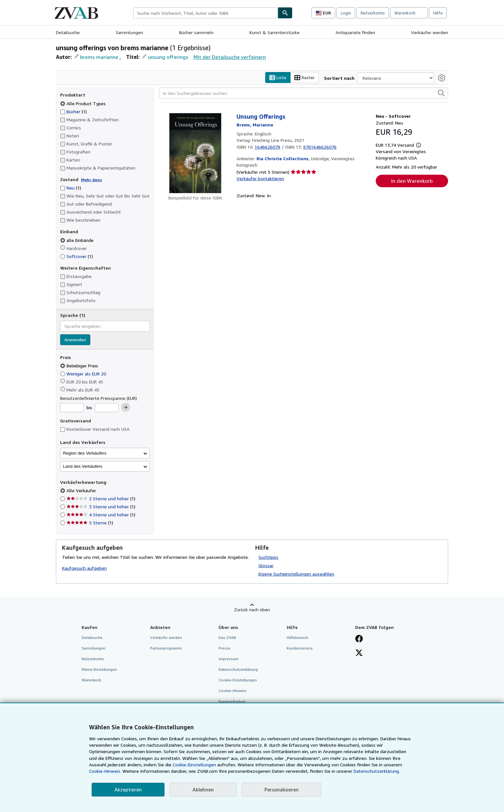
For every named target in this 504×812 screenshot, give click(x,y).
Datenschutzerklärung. (377, 771)
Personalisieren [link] (282, 789)
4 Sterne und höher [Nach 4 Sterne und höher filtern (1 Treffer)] (101, 515)
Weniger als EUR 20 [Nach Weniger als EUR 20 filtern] (84, 374)
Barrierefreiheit (232, 701)
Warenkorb (91, 680)
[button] (441, 93)
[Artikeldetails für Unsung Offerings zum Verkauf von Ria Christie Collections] (195, 153)
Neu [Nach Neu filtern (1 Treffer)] (71, 188)
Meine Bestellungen (99, 670)
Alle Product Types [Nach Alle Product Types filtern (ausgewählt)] (84, 103)
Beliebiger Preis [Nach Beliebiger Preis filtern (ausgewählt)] (80, 366)
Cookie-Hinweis (233, 691)
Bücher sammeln (196, 32)
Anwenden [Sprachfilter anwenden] (75, 340)
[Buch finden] (285, 13)
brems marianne (99, 57)
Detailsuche (68, 32)
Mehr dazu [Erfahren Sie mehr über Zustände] (91, 180)
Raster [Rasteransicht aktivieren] (305, 78)
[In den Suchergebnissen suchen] (304, 93)
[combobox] (205, 13)
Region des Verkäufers (85, 453)
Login (346, 13)
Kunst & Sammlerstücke (274, 32)
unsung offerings (168, 57)
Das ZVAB (227, 637)
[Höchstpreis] (107, 408)
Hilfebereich (297, 637)
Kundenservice (300, 648)
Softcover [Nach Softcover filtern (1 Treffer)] (76, 256)
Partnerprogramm (166, 648)
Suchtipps (268, 557)
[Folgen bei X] (359, 653)
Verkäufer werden (430, 32)
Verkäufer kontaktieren (260, 178)
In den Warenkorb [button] (412, 181)
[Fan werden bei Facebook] (359, 639)
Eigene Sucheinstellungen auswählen (296, 574)
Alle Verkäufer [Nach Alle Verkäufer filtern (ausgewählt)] (82, 491)
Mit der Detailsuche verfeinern (230, 57)
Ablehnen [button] (203, 789)
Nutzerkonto (373, 13)
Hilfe (438, 13)
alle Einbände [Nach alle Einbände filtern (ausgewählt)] (77, 240)
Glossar (266, 565)
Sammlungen (129, 32)
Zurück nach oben (252, 609)
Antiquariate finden (355, 32)
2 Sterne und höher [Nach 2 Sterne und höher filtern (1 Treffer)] (101, 499)
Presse (225, 648)
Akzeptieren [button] (128, 789)
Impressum (229, 659)
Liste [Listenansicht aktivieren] (278, 78)
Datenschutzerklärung (238, 670)
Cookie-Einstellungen (194, 765)
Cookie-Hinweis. (105, 771)
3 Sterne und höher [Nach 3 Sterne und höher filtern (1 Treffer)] (101, 507)
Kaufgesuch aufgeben (84, 568)
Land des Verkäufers (83, 466)
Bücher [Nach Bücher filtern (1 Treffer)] (73, 111)
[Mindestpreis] (72, 408)
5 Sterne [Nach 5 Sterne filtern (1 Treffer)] (90, 523)
